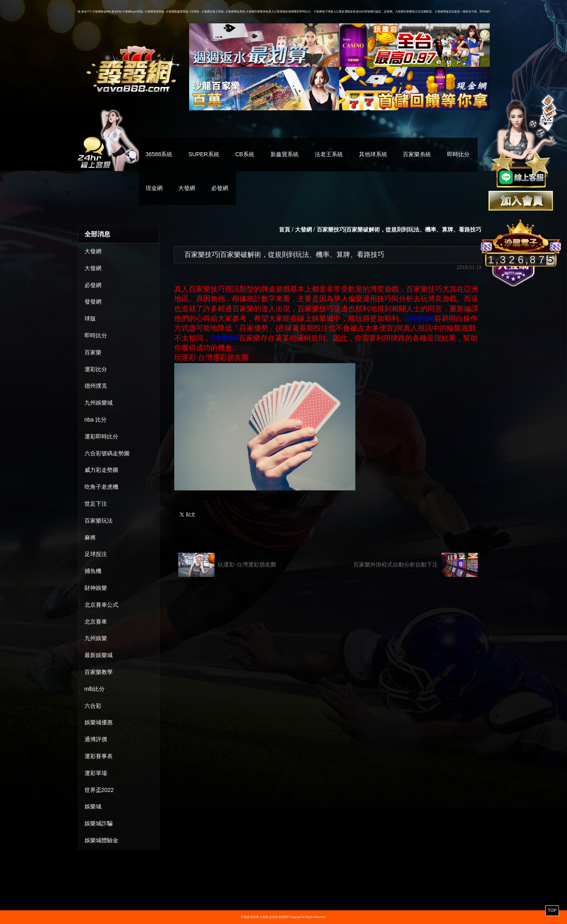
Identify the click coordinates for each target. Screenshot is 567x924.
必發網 (220, 188)
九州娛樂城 (99, 403)
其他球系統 (373, 154)
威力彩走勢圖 (101, 470)
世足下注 (96, 504)
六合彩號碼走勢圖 (107, 453)
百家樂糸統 (417, 154)
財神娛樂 (96, 588)
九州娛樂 (96, 638)
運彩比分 (96, 369)
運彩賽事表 (99, 756)
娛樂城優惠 (99, 722)
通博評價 (96, 739)
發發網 (93, 302)
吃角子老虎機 (101, 487)
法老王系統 (329, 154)
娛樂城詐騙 (99, 823)
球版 (90, 318)
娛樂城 (93, 806)
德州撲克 (96, 386)
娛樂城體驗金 (101, 840)
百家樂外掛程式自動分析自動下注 (415, 565)
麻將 (90, 537)
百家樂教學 (99, 672)
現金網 (154, 188)
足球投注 (96, 554)
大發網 (187, 188)
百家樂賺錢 (420, 318)
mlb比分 (95, 689)
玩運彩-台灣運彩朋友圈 (227, 565)
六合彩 (93, 706)
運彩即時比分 (101, 436)
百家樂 (93, 352)
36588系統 (159, 154)
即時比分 (458, 154)
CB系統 (244, 154)
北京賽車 (96, 622)
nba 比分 (96, 420)
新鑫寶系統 (285, 154)
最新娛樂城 (99, 655)
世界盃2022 (99, 790)
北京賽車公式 (101, 605)
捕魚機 (93, 571)
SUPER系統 (204, 154)
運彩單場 (96, 773)
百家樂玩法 (99, 521)
